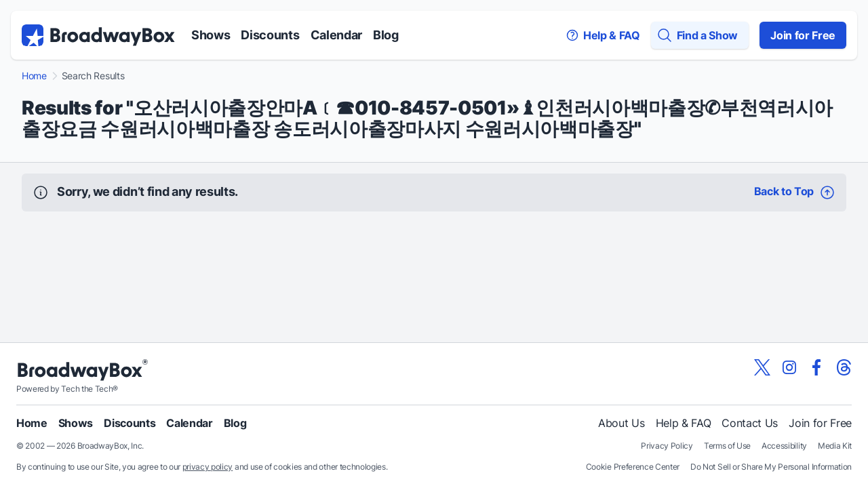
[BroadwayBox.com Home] (98, 35)
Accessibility (784, 446)
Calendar (336, 35)
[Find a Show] (700, 35)
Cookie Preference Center (633, 467)
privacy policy (208, 467)
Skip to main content (434, 0)
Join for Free (803, 35)
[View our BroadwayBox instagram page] (789, 367)
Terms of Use (727, 446)
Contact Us (750, 423)
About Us (621, 423)
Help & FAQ (684, 423)
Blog (386, 35)
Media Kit (835, 446)
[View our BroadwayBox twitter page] (762, 367)
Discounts (270, 35)
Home (34, 76)
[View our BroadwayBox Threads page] (844, 367)
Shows (211, 35)
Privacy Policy (667, 446)
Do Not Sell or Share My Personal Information (771, 467)
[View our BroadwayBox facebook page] (816, 367)
